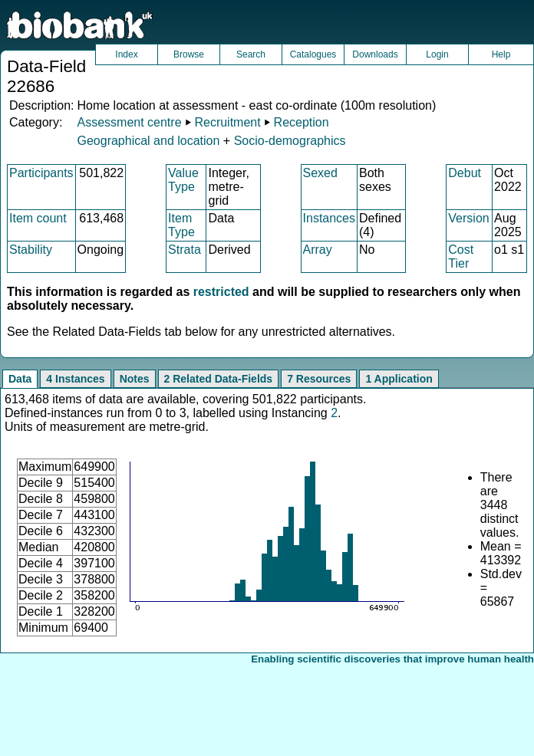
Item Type (181, 225)
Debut (465, 173)
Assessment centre (129, 122)
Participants (41, 173)
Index (126, 54)
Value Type (183, 180)
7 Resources (319, 379)
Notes (135, 379)
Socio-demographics (290, 141)
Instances (329, 218)
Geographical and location (148, 141)
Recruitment (227, 122)
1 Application (399, 379)
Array (318, 250)
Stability (31, 250)
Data (20, 379)
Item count (38, 218)
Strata (185, 250)
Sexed (320, 173)
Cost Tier (461, 256)
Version (468, 218)
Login (437, 54)
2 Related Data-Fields (219, 379)
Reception (302, 122)
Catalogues (313, 54)
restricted (221, 292)
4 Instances (75, 379)
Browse (189, 54)
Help (501, 54)
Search (251, 54)
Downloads (375, 54)
